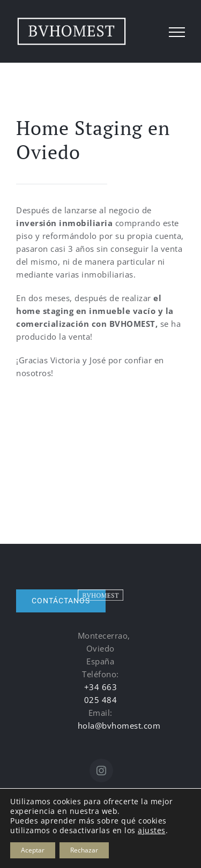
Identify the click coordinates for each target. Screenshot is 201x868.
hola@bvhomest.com (119, 725)
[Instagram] (102, 770)
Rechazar (84, 850)
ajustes (152, 830)
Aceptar (33, 850)
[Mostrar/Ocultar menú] (177, 32)
